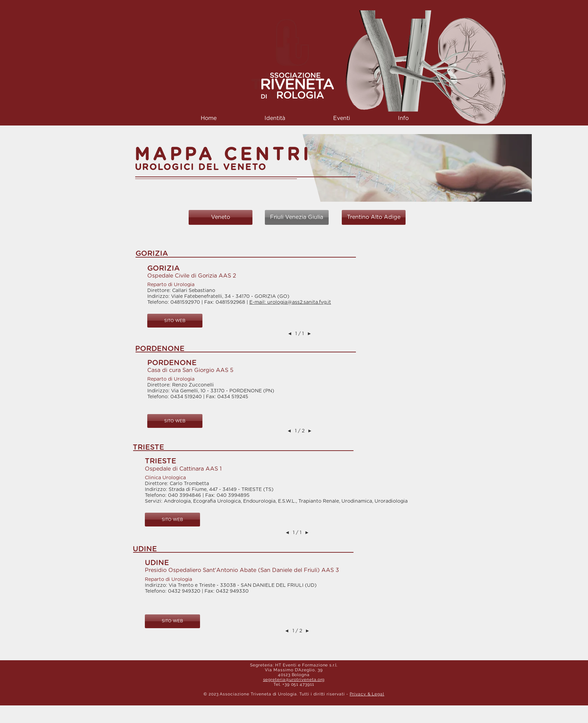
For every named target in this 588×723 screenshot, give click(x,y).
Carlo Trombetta (189, 484)
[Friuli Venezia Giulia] (297, 217)
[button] (275, 118)
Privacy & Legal (367, 694)
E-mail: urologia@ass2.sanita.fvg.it (290, 302)
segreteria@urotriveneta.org (294, 680)
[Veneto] (221, 217)
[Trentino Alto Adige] (374, 217)
